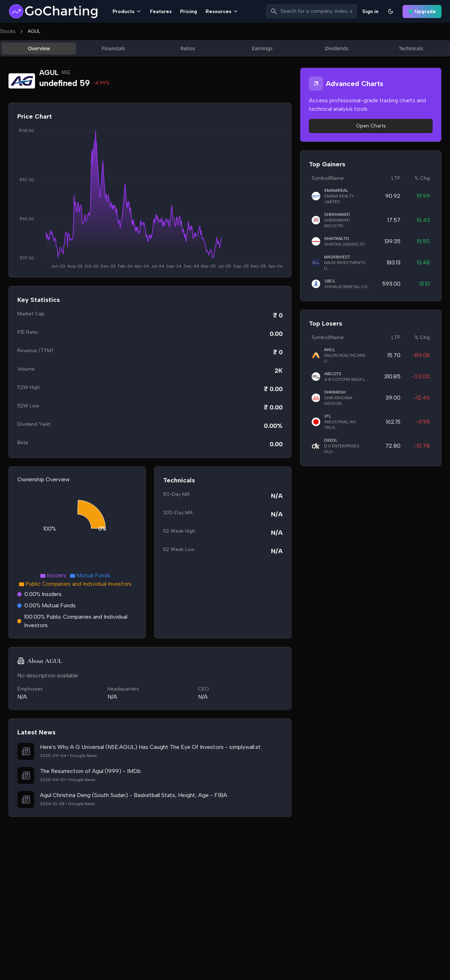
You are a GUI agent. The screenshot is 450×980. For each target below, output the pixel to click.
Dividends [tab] (336, 48)
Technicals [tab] (411, 48)
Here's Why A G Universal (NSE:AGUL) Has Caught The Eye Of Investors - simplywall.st (150, 747)
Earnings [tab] (262, 48)
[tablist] (225, 48)
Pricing (189, 12)
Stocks (8, 31)
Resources (222, 12)
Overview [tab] (39, 48)
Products (127, 12)
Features (161, 12)
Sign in (370, 12)
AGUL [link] (34, 31)
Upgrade (422, 12)
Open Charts (371, 126)
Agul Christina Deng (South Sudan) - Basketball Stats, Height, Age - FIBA (134, 795)
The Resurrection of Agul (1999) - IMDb (90, 771)
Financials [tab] (114, 48)
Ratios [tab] (188, 48)
